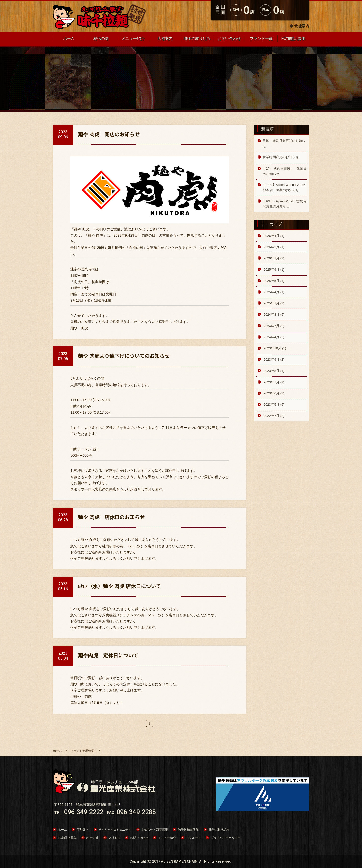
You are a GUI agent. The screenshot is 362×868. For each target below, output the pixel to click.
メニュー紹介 (167, 838)
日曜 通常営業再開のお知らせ (284, 143)
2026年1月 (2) (273, 258)
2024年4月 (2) (273, 337)
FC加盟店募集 (67, 838)
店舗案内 (83, 830)
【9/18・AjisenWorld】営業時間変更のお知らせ (284, 204)
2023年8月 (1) (273, 371)
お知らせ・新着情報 (155, 830)
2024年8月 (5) (273, 315)
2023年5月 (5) (273, 404)
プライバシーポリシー (225, 838)
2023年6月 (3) (273, 393)
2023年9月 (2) (273, 360)
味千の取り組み (219, 830)
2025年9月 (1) (273, 270)
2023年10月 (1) (274, 348)
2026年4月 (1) (273, 236)
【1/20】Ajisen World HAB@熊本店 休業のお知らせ (284, 187)
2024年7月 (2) (273, 326)
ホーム (62, 830)
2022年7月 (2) (273, 416)
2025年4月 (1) (273, 292)
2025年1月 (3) (273, 303)
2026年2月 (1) (273, 247)
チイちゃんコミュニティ (115, 830)
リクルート (193, 838)
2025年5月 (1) (273, 281)
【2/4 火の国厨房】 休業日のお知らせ (285, 171)
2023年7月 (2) (273, 382)
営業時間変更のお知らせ (281, 157)
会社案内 (302, 26)
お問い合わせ (139, 838)
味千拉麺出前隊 (188, 830)
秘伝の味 (92, 838)
